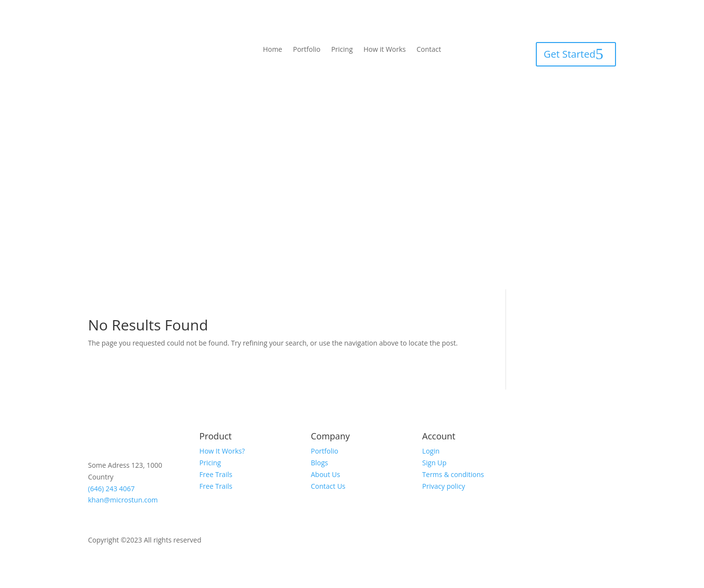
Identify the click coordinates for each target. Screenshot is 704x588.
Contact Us (328, 486)
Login (431, 451)
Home (273, 50)
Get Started (570, 54)
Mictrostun (222, 540)
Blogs (319, 463)
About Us (326, 474)
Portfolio (307, 50)
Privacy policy (444, 486)
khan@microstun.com (123, 500)
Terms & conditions (453, 474)
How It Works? (222, 451)
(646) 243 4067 (111, 489)
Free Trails (216, 474)
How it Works (385, 50)
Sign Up (435, 463)
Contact (429, 50)
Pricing (342, 50)
